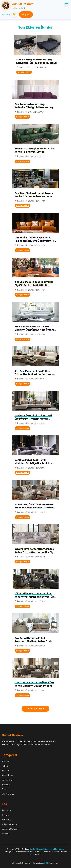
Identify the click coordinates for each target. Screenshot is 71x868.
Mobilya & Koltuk (24, 72)
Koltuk (5, 766)
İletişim (5, 834)
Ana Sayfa (7, 810)
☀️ (14, 14)
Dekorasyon (7, 780)
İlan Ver (5, 815)
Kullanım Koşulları (10, 824)
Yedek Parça (8, 775)
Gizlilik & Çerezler (10, 829)
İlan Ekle (6, 14)
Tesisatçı (6, 785)
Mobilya (6, 761)
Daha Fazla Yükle (35, 709)
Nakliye (5, 771)
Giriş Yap (26, 14)
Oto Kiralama (8, 794)
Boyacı (5, 789)
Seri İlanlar (7, 820)
